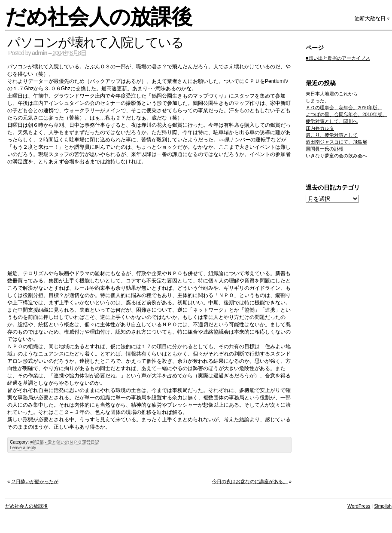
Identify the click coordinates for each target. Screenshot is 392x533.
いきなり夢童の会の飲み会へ (336, 156)
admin (40, 53)
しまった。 (318, 101)
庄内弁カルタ (320, 128)
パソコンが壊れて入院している (95, 42)
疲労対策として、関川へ (332, 121)
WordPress (359, 506)
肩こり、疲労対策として (332, 135)
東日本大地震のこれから (332, 94)
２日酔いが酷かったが (35, 481)
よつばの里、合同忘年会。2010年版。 (346, 114)
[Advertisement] (149, 215)
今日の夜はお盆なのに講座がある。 (250, 481)
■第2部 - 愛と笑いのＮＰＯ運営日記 (65, 442)
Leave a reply (23, 448)
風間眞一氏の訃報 (325, 149)
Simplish (383, 506)
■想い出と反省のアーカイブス (338, 58)
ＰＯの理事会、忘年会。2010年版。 (344, 107)
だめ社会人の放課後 (99, 17)
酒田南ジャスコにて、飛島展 (336, 142)
